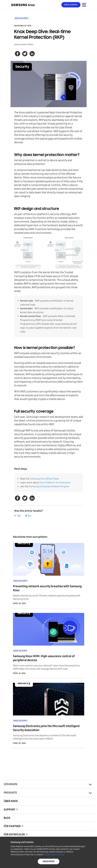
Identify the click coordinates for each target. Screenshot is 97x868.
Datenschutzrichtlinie (54, 855)
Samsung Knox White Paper (44, 479)
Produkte (10, 793)
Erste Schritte (71, 5)
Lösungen (11, 784)
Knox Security (22, 18)
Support (9, 810)
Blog (7, 818)
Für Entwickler (14, 834)
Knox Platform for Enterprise (55, 483)
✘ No (28, 516)
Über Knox (11, 801)
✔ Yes (18, 516)
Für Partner (12, 826)
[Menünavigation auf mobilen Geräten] (84, 5)
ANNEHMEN (48, 861)
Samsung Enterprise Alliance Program (49, 486)
